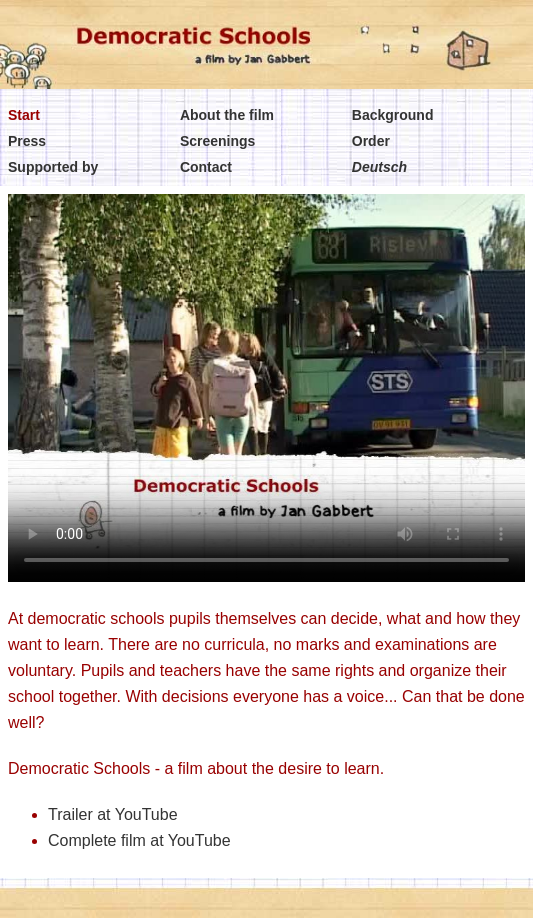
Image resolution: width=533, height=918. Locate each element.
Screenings (217, 141)
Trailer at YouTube (113, 814)
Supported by (53, 167)
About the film (227, 115)
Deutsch (379, 167)
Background (393, 115)
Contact (206, 167)
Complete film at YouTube (139, 840)
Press (27, 141)
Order (371, 141)
